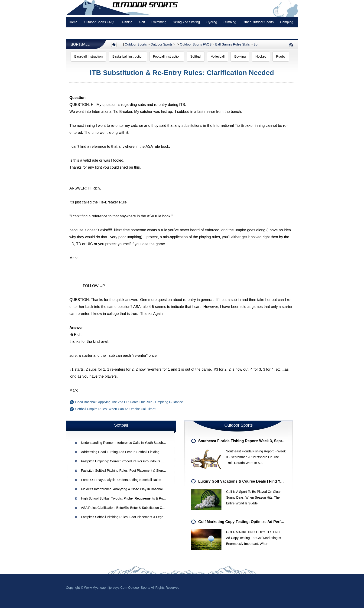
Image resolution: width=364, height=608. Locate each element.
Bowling (240, 56)
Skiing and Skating (186, 22)
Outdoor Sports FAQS (100, 22)
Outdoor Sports (161, 44)
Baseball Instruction (88, 56)
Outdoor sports (136, 44)
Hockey (261, 56)
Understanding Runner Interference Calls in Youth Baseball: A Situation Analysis (139, 443)
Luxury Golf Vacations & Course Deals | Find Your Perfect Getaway (257, 481)
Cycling (212, 22)
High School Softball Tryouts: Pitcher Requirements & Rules (124, 498)
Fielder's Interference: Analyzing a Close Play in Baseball (122, 489)
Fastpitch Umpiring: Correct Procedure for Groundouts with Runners (131, 461)
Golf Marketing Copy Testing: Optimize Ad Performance (247, 522)
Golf (142, 22)
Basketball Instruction (128, 56)
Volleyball (218, 56)
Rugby (281, 56)
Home (73, 22)
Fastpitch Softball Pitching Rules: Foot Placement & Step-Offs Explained (133, 471)
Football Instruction (167, 56)
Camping (287, 22)
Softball (80, 44)
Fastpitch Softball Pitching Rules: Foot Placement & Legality (124, 517)
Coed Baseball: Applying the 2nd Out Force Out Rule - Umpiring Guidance (129, 402)
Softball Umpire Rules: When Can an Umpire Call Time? (116, 409)
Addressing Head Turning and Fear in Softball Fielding (120, 452)
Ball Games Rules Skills (232, 44)
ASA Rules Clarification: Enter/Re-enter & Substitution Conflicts (127, 508)
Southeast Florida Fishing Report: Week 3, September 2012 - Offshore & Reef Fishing (273, 441)
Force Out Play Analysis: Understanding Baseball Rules (121, 480)
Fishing (127, 22)
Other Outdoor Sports (258, 22)
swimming (159, 22)
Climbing (230, 22)
